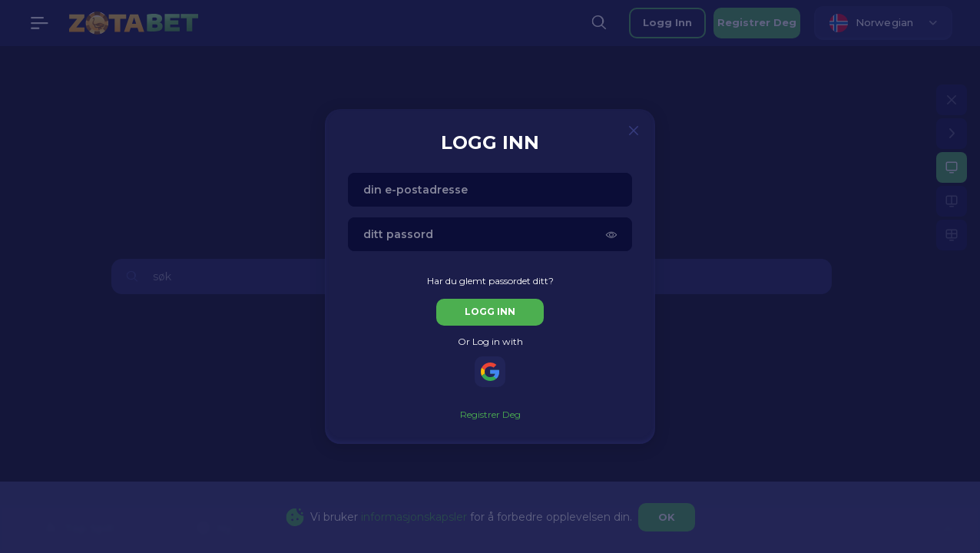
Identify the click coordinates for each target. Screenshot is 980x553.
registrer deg (490, 414)
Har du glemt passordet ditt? (490, 281)
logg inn (490, 311)
